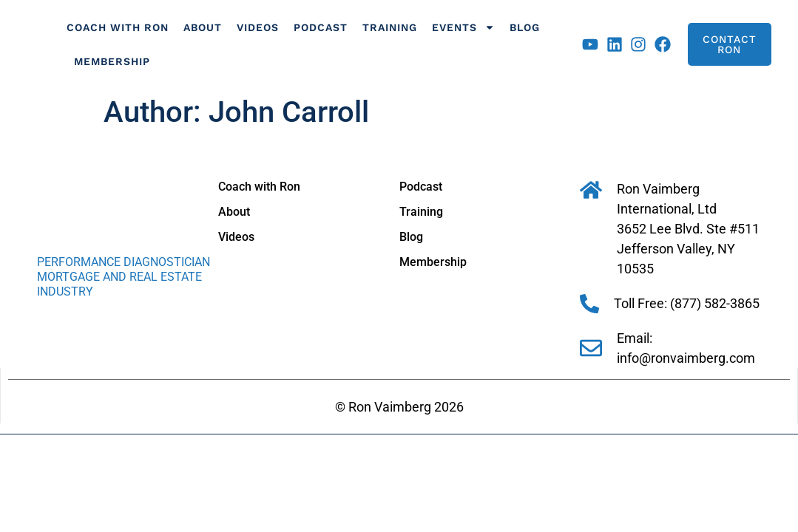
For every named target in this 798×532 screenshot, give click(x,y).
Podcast (321, 27)
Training (390, 27)
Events (463, 27)
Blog (525, 27)
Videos (258, 27)
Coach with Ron (118, 27)
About (203, 27)
